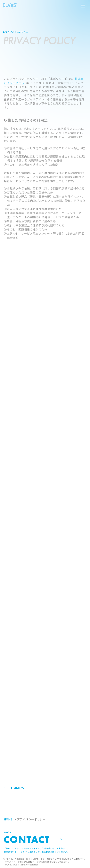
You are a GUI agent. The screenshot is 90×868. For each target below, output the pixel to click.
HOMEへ (18, 788)
